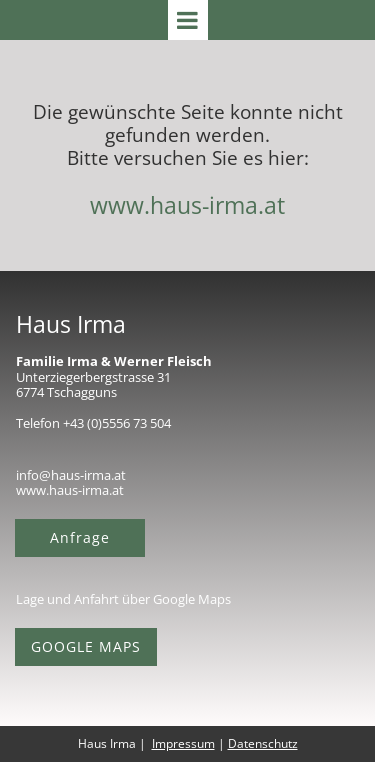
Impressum (183, 743)
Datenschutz (263, 743)
